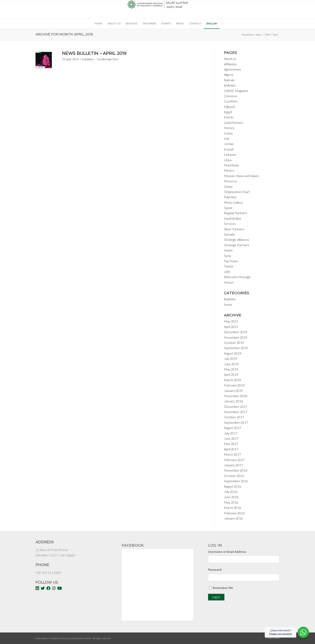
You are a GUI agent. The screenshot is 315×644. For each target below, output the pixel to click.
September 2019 (236, 348)
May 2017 (231, 444)
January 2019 (233, 391)
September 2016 (236, 481)
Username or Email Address (227, 552)
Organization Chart (237, 192)
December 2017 (236, 407)
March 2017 (232, 454)
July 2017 (231, 433)
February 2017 (234, 460)
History (229, 128)
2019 (268, 35)
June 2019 (231, 364)
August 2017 (233, 428)
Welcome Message (237, 277)
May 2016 (231, 502)
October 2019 (234, 343)
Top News (231, 261)
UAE (227, 272)
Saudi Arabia (232, 218)
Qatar (228, 208)
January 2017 (233, 465)
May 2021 (231, 321)
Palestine (230, 197)
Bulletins (89, 59)
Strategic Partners (237, 245)
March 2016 (232, 508)
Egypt (228, 112)
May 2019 (231, 369)
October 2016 (234, 476)
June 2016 (231, 497)
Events (229, 117)
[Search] (221, 24)
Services (230, 224)
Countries (231, 101)
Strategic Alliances (237, 240)
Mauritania (231, 165)
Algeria (229, 75)
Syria (227, 256)
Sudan (228, 250)
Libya (228, 160)
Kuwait (229, 149)
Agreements (232, 69)
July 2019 (231, 359)
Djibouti (229, 107)
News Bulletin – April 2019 (94, 53)
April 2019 (231, 374)
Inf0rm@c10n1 (110, 59)
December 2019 (236, 332)
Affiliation (230, 64)
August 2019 (233, 353)
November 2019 (236, 337)
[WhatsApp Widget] (303, 632)
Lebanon (230, 154)
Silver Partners (234, 229)
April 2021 (231, 327)
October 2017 (234, 417)
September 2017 (236, 422)
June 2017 (231, 438)
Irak (227, 138)
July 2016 (231, 492)
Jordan (229, 144)
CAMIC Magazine (236, 91)
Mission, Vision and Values (241, 176)
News (228, 304)
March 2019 (232, 380)
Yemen (229, 282)
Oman (228, 186)
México (229, 170)
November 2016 (236, 470)
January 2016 (233, 518)
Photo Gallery (233, 202)
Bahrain (229, 80)
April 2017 (231, 449)
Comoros (230, 96)
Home (258, 35)
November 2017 (236, 412)
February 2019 (234, 385)
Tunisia (229, 266)
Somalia (229, 234)
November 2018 (236, 396)
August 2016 (233, 486)
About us (230, 59)
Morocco (230, 181)
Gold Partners (234, 123)
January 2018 (233, 401)
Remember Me (223, 588)
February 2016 (234, 513)
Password (215, 570)
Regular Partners (235, 213)
